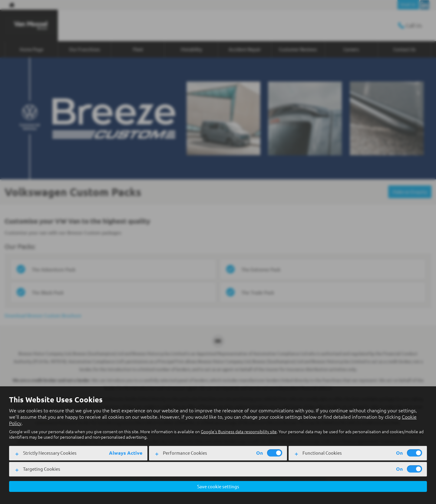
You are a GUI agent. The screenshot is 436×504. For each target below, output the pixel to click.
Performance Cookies (185, 452)
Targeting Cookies (42, 468)
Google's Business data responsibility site (239, 431)
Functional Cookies (322, 452)
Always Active (126, 453)
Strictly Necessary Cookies (50, 452)
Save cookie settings (218, 486)
